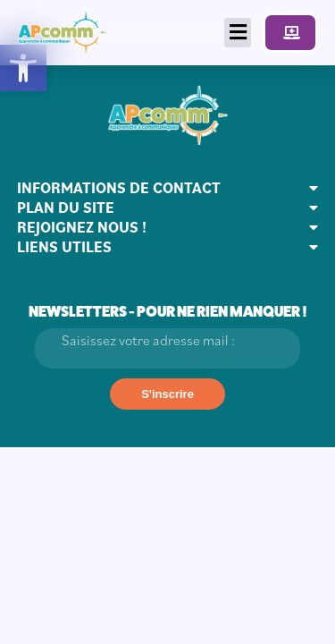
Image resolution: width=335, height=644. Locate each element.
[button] (23, 68)
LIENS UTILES (64, 247)
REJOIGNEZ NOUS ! (82, 227)
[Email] (168, 348)
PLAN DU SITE (66, 208)
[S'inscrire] (167, 394)
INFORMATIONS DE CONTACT (119, 188)
